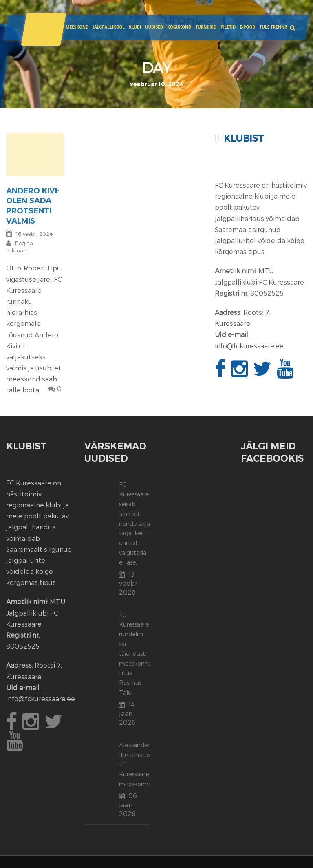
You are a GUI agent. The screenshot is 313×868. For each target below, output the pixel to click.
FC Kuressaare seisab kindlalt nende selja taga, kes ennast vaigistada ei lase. (134, 523)
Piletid (228, 27)
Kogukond (179, 27)
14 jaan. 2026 (127, 713)
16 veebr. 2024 (34, 234)
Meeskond (77, 27)
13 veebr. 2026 (129, 583)
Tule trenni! (273, 27)
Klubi (135, 27)
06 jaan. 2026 (128, 805)
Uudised (154, 27)
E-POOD (247, 27)
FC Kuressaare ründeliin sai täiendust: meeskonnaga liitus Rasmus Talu (139, 654)
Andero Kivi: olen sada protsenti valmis (33, 206)
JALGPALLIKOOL (109, 27)
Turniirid (206, 27)
